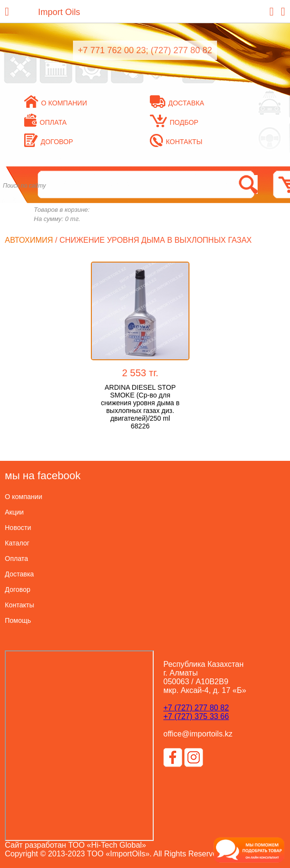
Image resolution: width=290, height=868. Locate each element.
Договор (49, 142)
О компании (56, 103)
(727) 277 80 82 (181, 50)
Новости (18, 528)
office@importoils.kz (198, 734)
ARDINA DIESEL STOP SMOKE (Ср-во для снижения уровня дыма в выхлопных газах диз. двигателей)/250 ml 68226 (140, 407)
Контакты (176, 142)
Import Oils (59, 12)
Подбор (174, 122)
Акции (14, 512)
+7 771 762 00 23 (112, 50)
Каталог (17, 543)
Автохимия (29, 240)
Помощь (18, 620)
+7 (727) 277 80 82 (196, 708)
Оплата (45, 122)
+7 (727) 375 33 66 (196, 716)
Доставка (177, 103)
